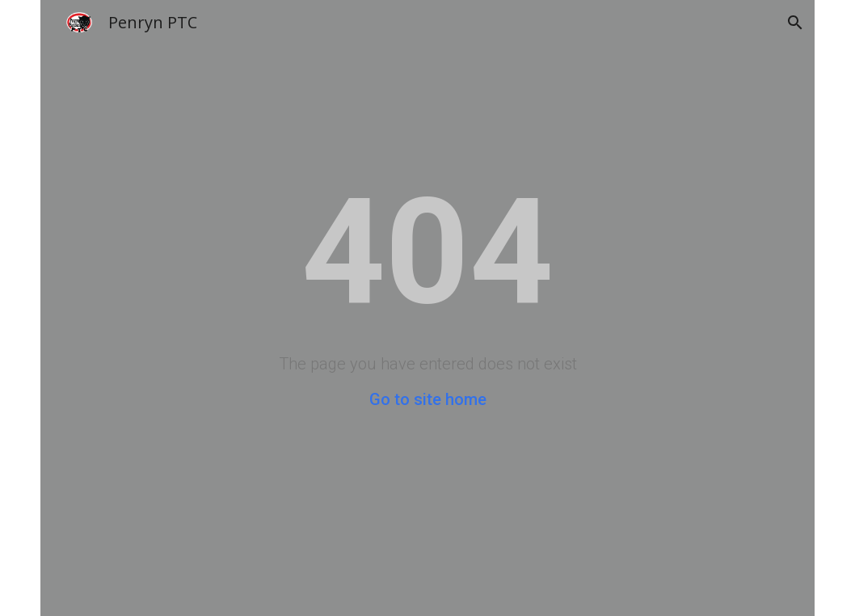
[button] (795, 23)
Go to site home (428, 399)
